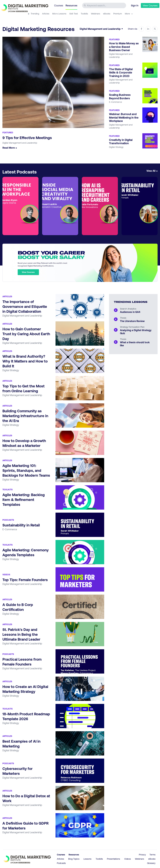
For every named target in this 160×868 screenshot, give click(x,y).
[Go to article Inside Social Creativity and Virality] (60, 206)
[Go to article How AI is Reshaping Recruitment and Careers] (100, 206)
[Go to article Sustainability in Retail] (140, 206)
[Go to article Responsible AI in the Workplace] (20, 206)
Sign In (135, 5)
